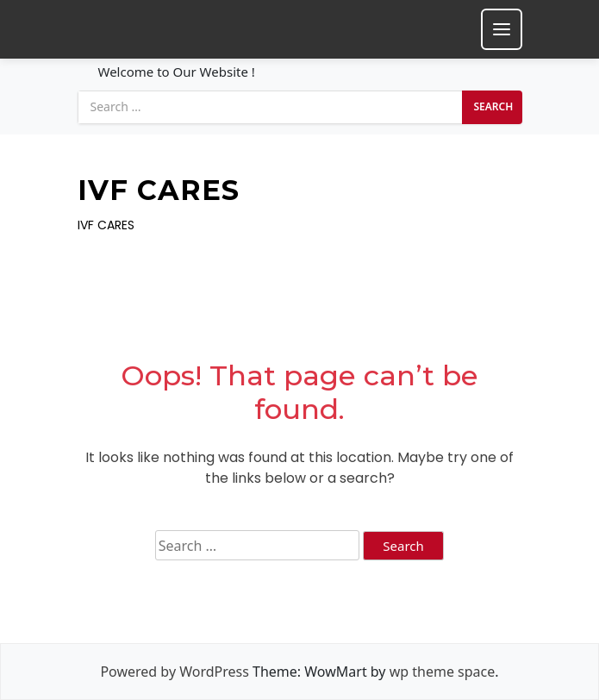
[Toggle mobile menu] (502, 29)
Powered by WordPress (174, 672)
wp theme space (443, 672)
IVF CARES (159, 191)
